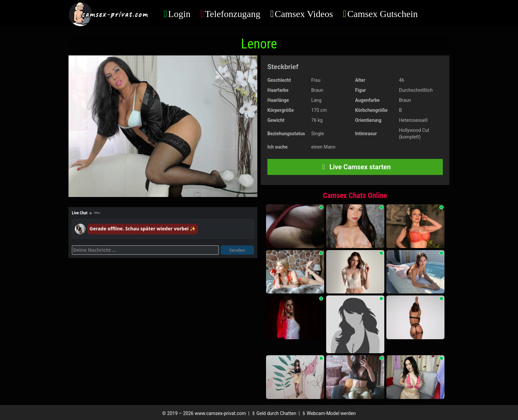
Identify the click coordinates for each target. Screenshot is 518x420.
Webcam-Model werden (328, 413)
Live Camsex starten (355, 167)
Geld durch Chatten (274, 413)
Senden (237, 250)
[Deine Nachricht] (145, 250)
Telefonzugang (233, 14)
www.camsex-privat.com (220, 413)
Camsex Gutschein (382, 14)
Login (179, 14)
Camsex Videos (304, 14)
